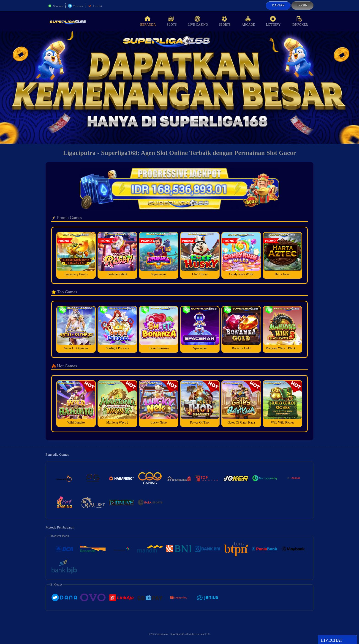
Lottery (273, 21)
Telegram (75, 6)
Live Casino (198, 21)
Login (302, 5)
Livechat (95, 6)
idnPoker (300, 21)
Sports (225, 21)
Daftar (278, 5)
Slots (172, 21)
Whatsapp (56, 6)
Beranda (148, 21)
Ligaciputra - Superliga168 (170, 634)
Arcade (248, 21)
